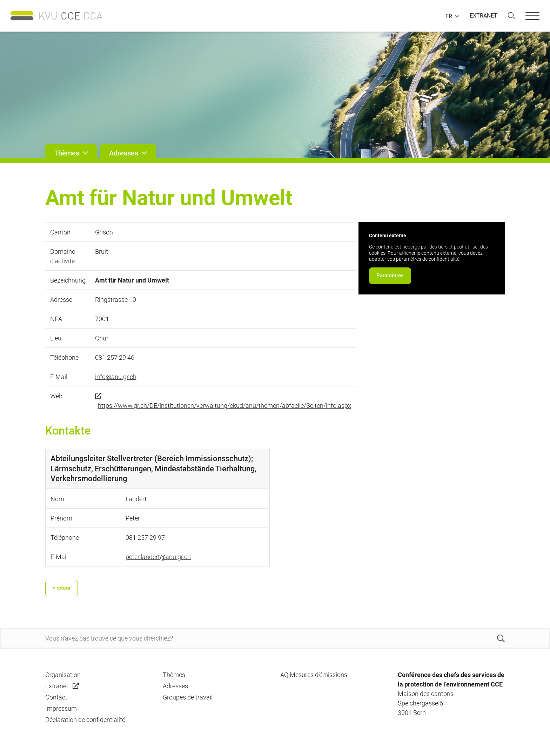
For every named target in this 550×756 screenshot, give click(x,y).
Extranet (57, 686)
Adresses (175, 686)
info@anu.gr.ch (116, 377)
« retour (62, 588)
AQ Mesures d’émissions (314, 675)
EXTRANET (484, 16)
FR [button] (449, 16)
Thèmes (174, 675)
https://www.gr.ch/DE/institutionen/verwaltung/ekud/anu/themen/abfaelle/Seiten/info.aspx (224, 406)
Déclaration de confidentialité (85, 720)
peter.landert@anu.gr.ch (158, 557)
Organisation (63, 675)
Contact (56, 697)
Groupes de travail (188, 697)
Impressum (61, 708)
